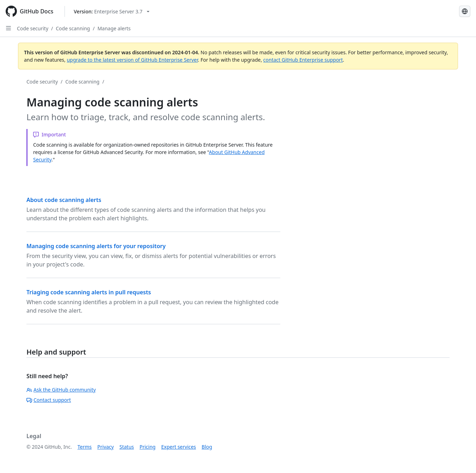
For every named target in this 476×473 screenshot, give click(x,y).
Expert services (179, 447)
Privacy (106, 447)
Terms (85, 447)
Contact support (49, 400)
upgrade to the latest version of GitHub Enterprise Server (132, 60)
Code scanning (73, 28)
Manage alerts (114, 28)
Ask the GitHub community (61, 390)
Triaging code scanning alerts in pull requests (89, 292)
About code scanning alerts (64, 200)
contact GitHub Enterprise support (303, 60)
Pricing (148, 447)
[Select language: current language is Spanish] (465, 11)
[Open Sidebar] (8, 28)
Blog (207, 447)
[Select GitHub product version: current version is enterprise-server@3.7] (112, 11)
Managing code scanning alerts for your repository (96, 246)
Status (127, 447)
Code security (33, 28)
